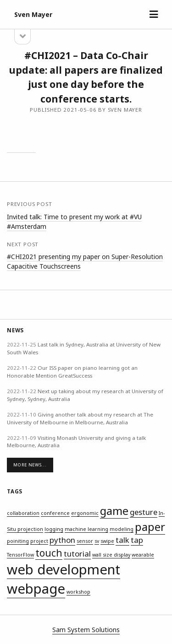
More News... (30, 465)
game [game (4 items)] (114, 511)
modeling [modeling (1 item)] (122, 529)
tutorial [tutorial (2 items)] (77, 554)
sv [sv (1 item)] (97, 541)
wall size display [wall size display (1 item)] (111, 555)
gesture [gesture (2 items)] (144, 512)
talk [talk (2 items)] (122, 540)
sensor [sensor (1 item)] (85, 541)
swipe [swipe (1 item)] (107, 541)
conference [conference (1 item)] (55, 513)
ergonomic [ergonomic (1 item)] (85, 513)
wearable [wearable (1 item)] (143, 555)
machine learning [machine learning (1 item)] (86, 529)
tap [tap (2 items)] (137, 540)
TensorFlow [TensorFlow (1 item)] (20, 555)
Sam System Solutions (86, 630)
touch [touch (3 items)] (49, 553)
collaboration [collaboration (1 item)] (23, 513)
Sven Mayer (33, 14)
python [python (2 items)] (62, 540)
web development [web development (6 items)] (64, 569)
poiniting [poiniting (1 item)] (18, 541)
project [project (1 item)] (39, 541)
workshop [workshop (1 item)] (78, 592)
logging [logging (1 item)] (54, 529)
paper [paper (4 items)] (150, 527)
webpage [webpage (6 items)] (36, 589)
